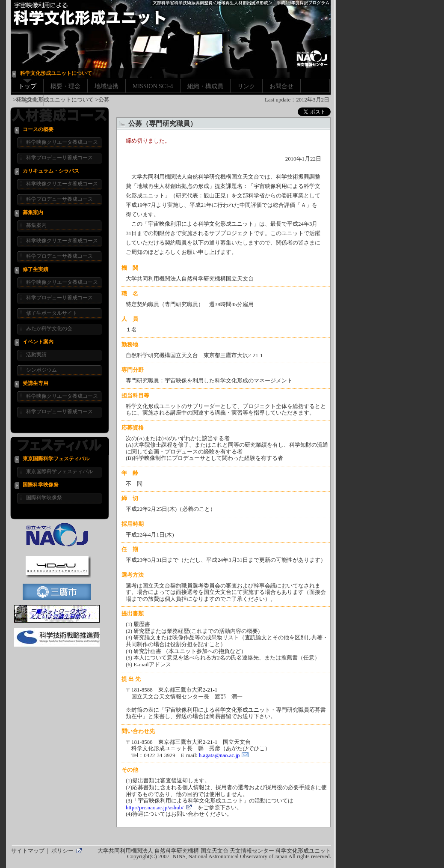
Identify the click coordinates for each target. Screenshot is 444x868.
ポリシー (62, 851)
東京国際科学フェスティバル (59, 471)
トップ (27, 86)
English (28, 100)
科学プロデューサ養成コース (59, 158)
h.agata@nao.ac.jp (219, 755)
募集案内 (36, 225)
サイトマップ (28, 851)
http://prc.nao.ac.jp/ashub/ (155, 807)
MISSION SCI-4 (153, 86)
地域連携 (107, 86)
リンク (246, 86)
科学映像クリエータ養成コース (62, 142)
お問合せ (281, 86)
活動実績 (36, 355)
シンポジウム (41, 370)
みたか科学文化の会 (49, 328)
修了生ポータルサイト (52, 313)
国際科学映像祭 (44, 498)
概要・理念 (65, 86)
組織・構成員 (205, 86)
